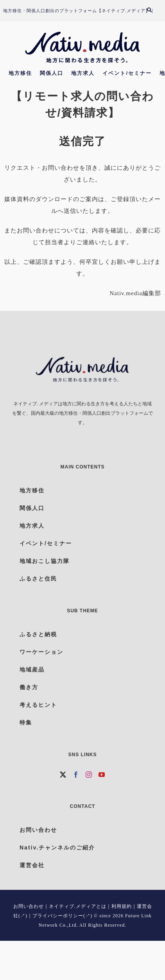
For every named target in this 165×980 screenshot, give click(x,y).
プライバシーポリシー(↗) (62, 916)
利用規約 (122, 906)
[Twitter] (63, 775)
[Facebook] (76, 775)
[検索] (153, 11)
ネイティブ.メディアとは (78, 906)
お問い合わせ (29, 906)
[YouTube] (102, 775)
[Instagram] (89, 775)
